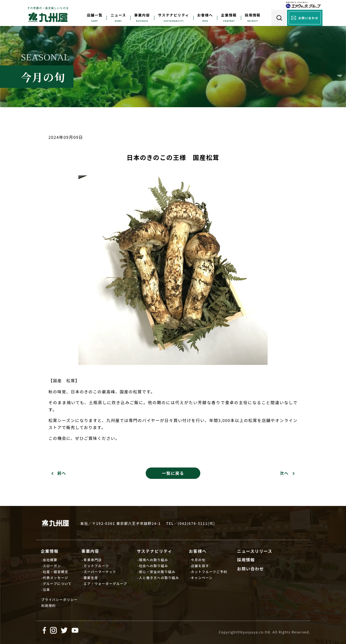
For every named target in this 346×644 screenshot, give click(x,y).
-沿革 (46, 589)
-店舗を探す (199, 566)
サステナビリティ (174, 15)
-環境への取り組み (153, 560)
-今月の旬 (197, 560)
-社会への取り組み (153, 566)
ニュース (118, 15)
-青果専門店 (92, 560)
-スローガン (51, 566)
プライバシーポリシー (59, 599)
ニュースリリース (255, 551)
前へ (62, 473)
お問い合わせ (250, 569)
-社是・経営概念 (55, 572)
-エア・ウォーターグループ (104, 583)
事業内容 (142, 15)
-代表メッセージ (55, 578)
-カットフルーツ (95, 566)
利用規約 (48, 605)
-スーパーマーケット (99, 572)
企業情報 (229, 15)
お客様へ (205, 15)
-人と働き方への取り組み (158, 578)
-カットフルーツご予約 (208, 572)
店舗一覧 (95, 15)
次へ (284, 473)
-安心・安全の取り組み (156, 572)
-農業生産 (90, 578)
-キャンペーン (201, 578)
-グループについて (56, 583)
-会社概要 (49, 560)
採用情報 (253, 15)
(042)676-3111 (193, 523)
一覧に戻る (173, 473)
